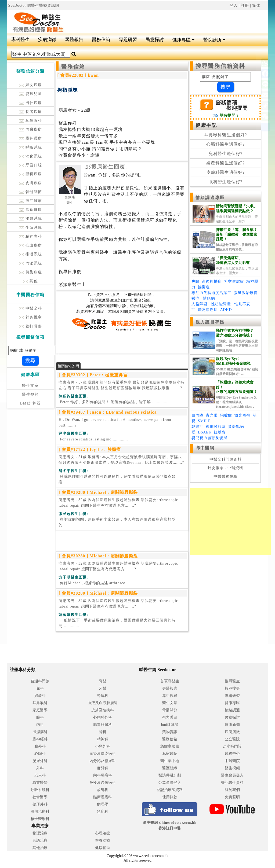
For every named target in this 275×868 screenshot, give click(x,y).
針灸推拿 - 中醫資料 (225, 468)
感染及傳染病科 (103, 754)
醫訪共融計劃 (170, 775)
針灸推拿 (30, 317)
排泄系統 (30, 254)
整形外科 (40, 804)
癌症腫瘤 (30, 201)
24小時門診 (232, 746)
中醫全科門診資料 (225, 459)
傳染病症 (30, 272)
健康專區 (184, 40)
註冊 (245, 5)
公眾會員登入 (170, 783)
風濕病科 (40, 732)
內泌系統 (30, 263)
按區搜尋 (232, 688)
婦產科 (40, 696)
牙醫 (103, 688)
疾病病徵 (47, 40)
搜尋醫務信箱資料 (220, 66)
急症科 (103, 812)
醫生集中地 (170, 761)
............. (113, 402)
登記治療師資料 (170, 790)
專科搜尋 (170, 696)
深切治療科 (40, 812)
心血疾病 (30, 245)
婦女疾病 (30, 85)
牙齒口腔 (30, 165)
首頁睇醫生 (170, 681)
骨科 (103, 732)
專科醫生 (20, 40)
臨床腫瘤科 (103, 797)
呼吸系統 (30, 147)
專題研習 (128, 40)
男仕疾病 (30, 103)
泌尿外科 (40, 761)
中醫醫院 (232, 761)
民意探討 (155, 40)
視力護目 (170, 717)
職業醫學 (40, 783)
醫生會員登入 (232, 775)
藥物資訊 (170, 732)
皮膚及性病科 (103, 710)
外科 (40, 768)
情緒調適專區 (210, 198)
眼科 (40, 717)
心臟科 (40, 754)
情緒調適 (232, 710)
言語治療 (40, 841)
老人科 (40, 775)
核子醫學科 (40, 819)
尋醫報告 (74, 40)
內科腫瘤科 (103, 775)
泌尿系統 (30, 218)
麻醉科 (103, 768)
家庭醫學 (40, 710)
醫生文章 (30, 386)
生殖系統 (30, 228)
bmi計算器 (170, 725)
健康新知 (232, 725)
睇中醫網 (205, 448)
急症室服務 (170, 746)
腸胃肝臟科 (103, 725)
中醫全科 (30, 308)
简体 (256, 5)
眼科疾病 (30, 174)
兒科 (40, 688)
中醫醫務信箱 (225, 477)
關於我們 (232, 790)
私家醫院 (170, 754)
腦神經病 (30, 138)
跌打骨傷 (30, 326)
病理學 (103, 804)
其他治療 (40, 848)
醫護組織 (170, 768)
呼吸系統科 (40, 790)
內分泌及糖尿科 (103, 761)
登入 (234, 5)
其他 (30, 281)
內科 (40, 725)
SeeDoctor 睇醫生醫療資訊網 (34, 5)
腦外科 (40, 746)
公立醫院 (232, 739)
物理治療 (40, 833)
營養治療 (103, 841)
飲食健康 (30, 210)
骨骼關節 (30, 192)
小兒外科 (103, 746)
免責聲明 (232, 797)
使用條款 (170, 797)
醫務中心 (232, 754)
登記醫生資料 (232, 783)
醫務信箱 (101, 40)
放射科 (103, 790)
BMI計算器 (30, 403)
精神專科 (30, 236)
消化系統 (30, 156)
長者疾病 (30, 112)
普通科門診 (40, 681)
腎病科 (103, 696)
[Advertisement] (160, 19)
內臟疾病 (30, 129)
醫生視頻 (30, 394)
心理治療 (103, 833)
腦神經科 (40, 739)
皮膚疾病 (30, 183)
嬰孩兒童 (30, 94)
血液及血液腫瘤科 (103, 703)
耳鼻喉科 (30, 121)
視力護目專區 (210, 322)
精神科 (103, 739)
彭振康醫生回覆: (106, 167)
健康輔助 (103, 848)
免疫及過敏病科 (103, 783)
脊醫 (103, 681)
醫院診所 (214, 40)
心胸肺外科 (103, 717)
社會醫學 (40, 797)
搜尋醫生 (232, 681)
